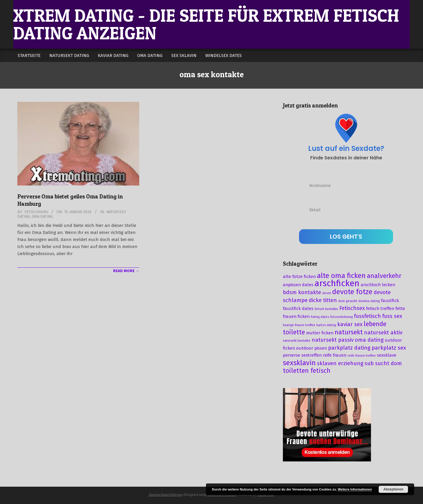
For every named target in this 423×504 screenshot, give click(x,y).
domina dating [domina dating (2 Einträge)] (369, 301)
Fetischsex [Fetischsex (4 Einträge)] (352, 308)
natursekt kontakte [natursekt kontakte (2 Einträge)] (297, 341)
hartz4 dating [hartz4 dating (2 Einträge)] (326, 325)
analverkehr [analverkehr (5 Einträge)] (384, 276)
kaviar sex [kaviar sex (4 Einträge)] (350, 324)
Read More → (126, 271)
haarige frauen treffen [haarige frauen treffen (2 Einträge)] (299, 325)
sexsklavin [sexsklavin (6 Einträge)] (299, 363)
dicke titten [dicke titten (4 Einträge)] (323, 300)
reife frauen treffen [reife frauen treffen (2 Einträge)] (362, 356)
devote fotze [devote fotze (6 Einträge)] (352, 292)
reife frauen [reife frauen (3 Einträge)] (335, 355)
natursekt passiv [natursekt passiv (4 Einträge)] (333, 340)
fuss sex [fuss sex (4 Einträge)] (392, 316)
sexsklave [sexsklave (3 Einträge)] (387, 355)
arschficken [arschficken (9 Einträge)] (337, 283)
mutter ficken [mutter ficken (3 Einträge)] (320, 333)
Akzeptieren (393, 489)
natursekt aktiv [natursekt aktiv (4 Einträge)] (383, 333)
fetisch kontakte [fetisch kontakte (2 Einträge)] (326, 309)
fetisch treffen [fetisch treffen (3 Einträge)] (380, 309)
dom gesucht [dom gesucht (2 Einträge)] (348, 301)
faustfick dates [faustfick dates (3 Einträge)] (298, 309)
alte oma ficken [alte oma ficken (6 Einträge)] (341, 276)
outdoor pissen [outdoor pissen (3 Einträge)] (312, 348)
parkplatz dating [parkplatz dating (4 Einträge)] (349, 348)
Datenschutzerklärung (166, 494)
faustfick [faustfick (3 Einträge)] (390, 301)
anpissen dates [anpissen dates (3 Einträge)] (298, 285)
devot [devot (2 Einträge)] (327, 293)
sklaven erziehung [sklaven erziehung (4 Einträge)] (340, 363)
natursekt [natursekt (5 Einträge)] (349, 332)
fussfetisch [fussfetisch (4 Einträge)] (367, 316)
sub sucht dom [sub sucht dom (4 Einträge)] (383, 363)
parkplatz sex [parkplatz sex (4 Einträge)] (389, 348)
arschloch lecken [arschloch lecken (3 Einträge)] (378, 285)
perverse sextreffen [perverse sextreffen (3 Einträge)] (302, 355)
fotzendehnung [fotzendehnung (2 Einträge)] (341, 317)
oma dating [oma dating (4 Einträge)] (369, 340)
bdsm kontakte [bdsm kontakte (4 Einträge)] (302, 292)
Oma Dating (42, 216)
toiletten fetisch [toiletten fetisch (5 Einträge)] (307, 371)
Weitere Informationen (355, 489)
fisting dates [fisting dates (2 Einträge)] (320, 317)
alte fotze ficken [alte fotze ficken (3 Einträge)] (299, 277)
